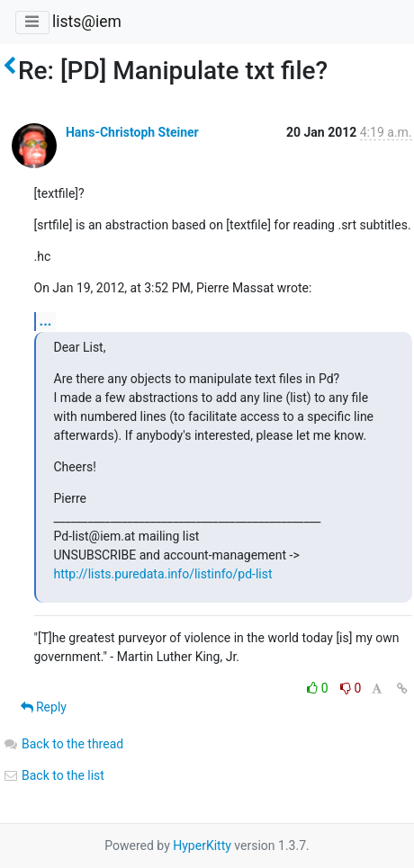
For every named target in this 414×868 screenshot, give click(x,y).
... (46, 321)
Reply (44, 707)
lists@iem (87, 22)
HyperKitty (202, 846)
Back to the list (54, 775)
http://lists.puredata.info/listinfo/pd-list (163, 574)
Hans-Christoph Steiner (132, 132)
